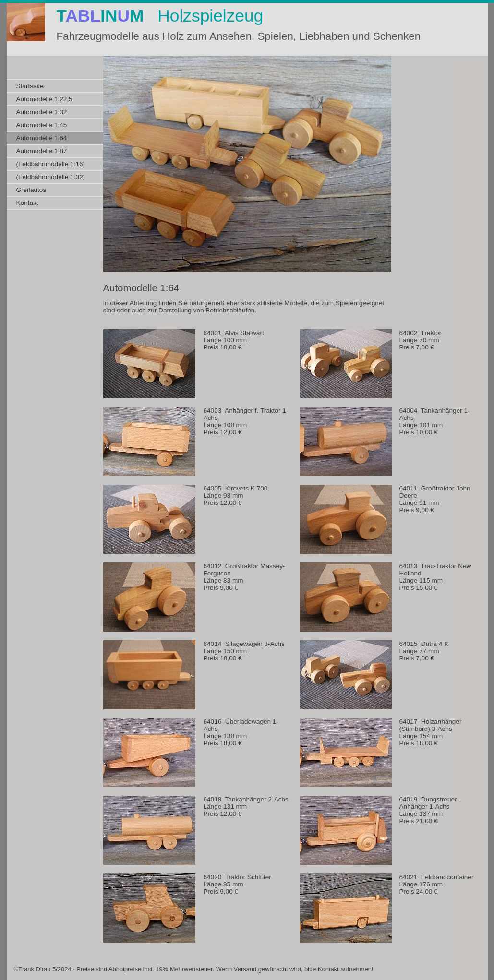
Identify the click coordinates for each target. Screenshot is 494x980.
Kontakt (27, 203)
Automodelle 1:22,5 (44, 99)
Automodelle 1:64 (42, 138)
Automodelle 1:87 (42, 151)
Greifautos (31, 190)
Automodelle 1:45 (42, 125)
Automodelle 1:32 (42, 112)
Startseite (30, 86)
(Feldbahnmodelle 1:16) (51, 164)
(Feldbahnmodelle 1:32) (51, 177)
